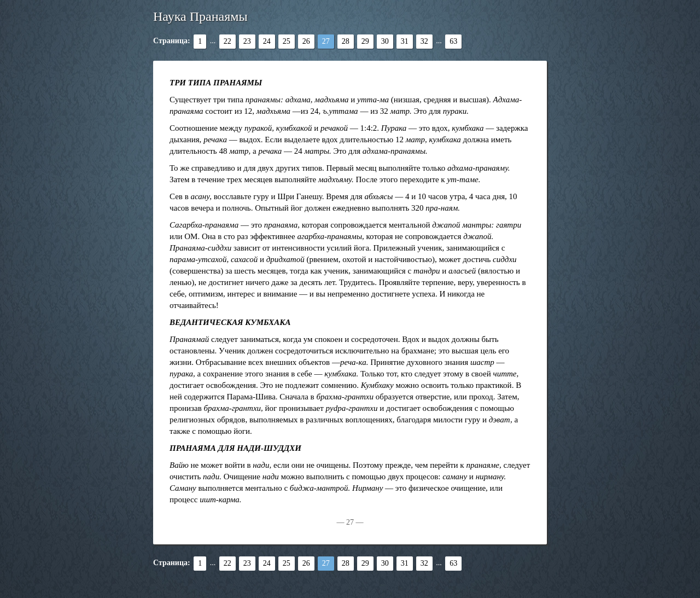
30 (385, 41)
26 (306, 41)
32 (424, 41)
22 (227, 41)
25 (287, 41)
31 (405, 41)
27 (326, 41)
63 (453, 41)
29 (365, 41)
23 (247, 41)
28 (346, 41)
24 (267, 41)
